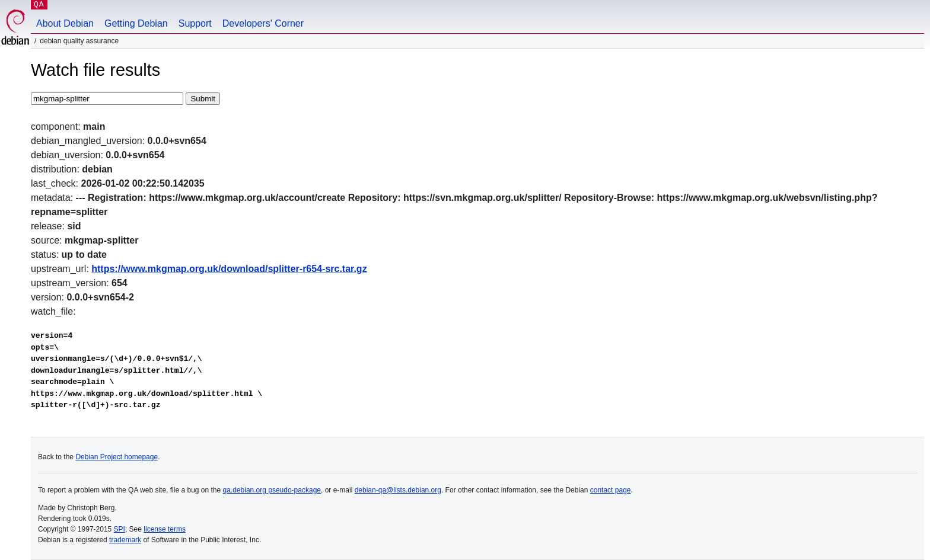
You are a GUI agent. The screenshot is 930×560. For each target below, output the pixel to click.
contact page (611, 490)
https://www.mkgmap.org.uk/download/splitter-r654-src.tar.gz (229, 269)
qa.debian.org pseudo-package (272, 490)
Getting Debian (136, 23)
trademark (125, 540)
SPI (120, 529)
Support (195, 23)
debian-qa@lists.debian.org (398, 490)
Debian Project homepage (117, 457)
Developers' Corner (263, 23)
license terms (165, 529)
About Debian (65, 23)
